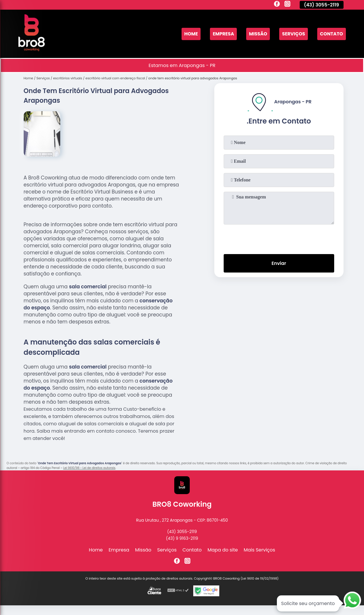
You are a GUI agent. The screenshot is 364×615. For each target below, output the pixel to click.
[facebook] (277, 5)
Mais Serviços (260, 550)
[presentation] (279, 238)
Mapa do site (223, 550)
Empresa (222, 34)
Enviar (279, 263)
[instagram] (287, 5)
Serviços (293, 34)
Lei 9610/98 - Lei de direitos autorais (89, 468)
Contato (331, 34)
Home (189, 34)
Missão (257, 34)
